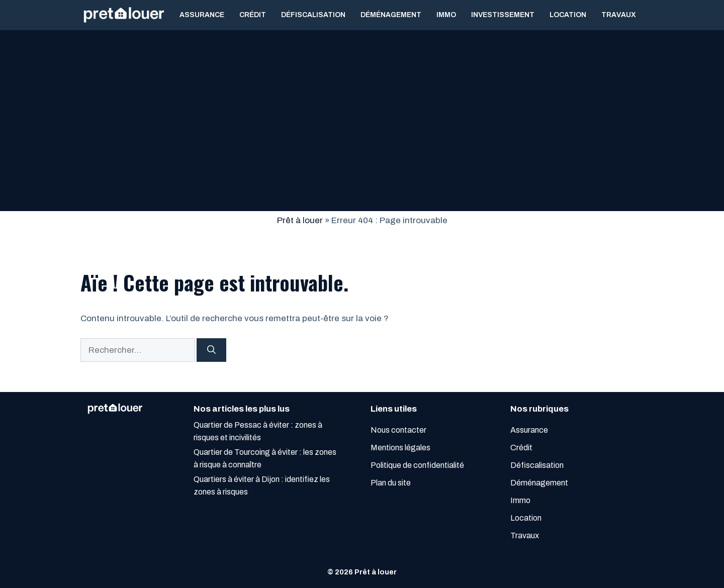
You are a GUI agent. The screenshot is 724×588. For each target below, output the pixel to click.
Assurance (202, 15)
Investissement (503, 15)
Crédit (253, 15)
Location (568, 15)
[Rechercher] (211, 350)
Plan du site (391, 483)
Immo (446, 15)
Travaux (619, 15)
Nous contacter (398, 430)
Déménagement (391, 15)
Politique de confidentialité (417, 465)
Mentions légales (400, 448)
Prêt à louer (300, 220)
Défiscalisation (313, 15)
